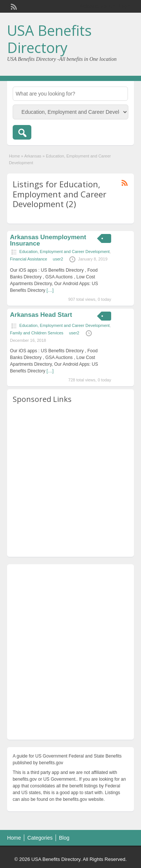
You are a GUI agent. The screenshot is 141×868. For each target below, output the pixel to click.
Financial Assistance (29, 259)
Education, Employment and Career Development (65, 252)
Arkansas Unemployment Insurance (48, 240)
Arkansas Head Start (41, 315)
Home (14, 156)
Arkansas (33, 156)
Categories (40, 838)
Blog (64, 838)
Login (125, 6)
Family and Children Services (37, 333)
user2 (58, 259)
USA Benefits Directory (49, 39)
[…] (50, 290)
